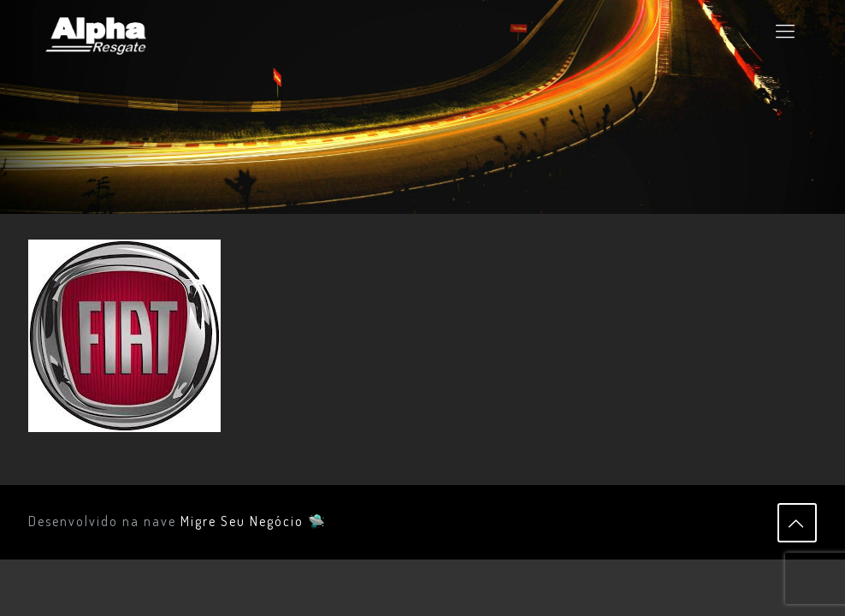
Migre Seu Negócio (242, 521)
